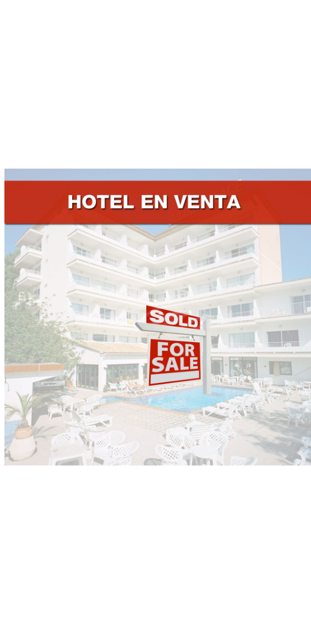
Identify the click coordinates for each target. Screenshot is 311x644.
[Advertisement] (155, 82)
